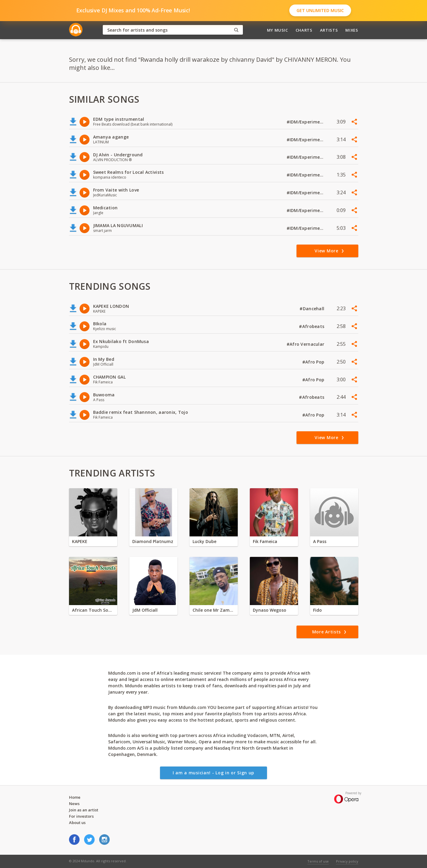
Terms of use (318, 861)
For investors (81, 816)
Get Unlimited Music (320, 10)
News (74, 804)
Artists (329, 30)
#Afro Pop (314, 362)
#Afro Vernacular (306, 344)
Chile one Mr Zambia (214, 610)
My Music (278, 30)
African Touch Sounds (93, 610)
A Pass (320, 541)
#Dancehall (312, 309)
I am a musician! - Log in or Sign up (213, 773)
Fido (317, 610)
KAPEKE (80, 541)
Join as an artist (84, 810)
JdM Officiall (145, 610)
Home (75, 797)
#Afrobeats (312, 326)
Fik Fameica (265, 541)
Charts (304, 30)
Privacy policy (347, 861)
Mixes (352, 30)
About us (77, 823)
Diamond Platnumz (153, 541)
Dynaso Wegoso (270, 610)
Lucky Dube (204, 541)
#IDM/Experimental (306, 122)
